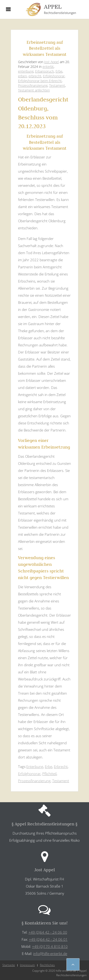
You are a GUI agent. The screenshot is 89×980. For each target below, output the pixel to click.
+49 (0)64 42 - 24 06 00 (48, 932)
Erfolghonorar (29, 774)
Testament (57, 85)
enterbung (26, 71)
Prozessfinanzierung (33, 85)
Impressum (27, 965)
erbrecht (35, 76)
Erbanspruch (44, 71)
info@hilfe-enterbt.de (50, 954)
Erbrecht (61, 767)
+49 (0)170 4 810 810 (50, 946)
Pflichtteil (49, 774)
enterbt (48, 67)
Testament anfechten (34, 90)
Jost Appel (52, 62)
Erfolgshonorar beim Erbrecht (40, 81)
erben (22, 76)
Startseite (9, 965)
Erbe (59, 71)
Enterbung (35, 767)
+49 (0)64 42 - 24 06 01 (48, 939)
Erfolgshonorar (54, 76)
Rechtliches (47, 965)
